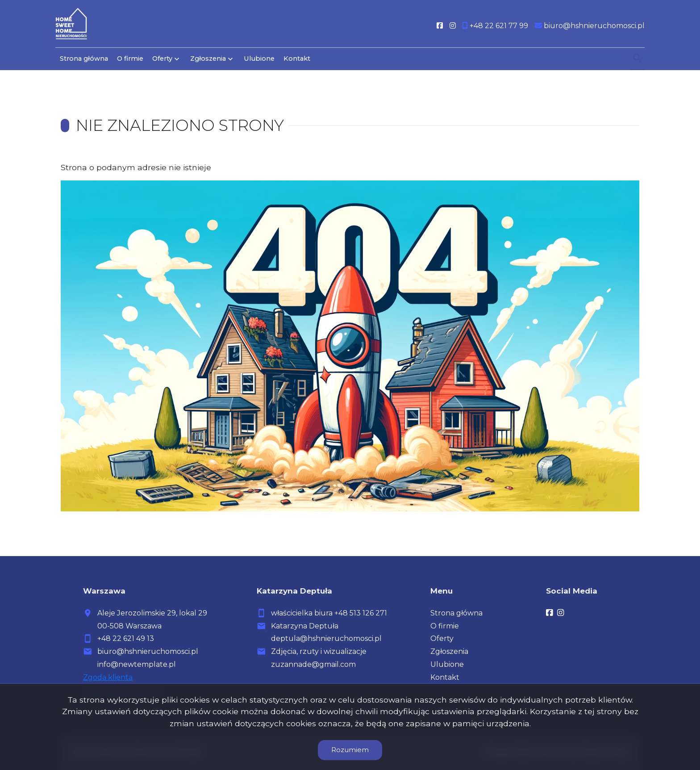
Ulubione (259, 59)
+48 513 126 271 (361, 613)
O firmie (130, 59)
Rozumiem (350, 750)
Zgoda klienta (108, 677)
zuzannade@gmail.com (313, 664)
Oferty (162, 59)
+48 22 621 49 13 (126, 638)
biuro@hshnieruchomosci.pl (148, 651)
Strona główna (84, 59)
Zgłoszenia (208, 59)
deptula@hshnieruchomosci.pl (326, 638)
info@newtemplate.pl (137, 664)
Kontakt (297, 59)
